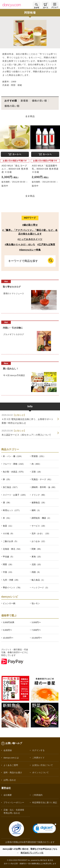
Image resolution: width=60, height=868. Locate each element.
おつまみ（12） (39, 541)
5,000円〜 (7, 630)
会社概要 (8, 795)
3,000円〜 (36, 622)
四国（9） (36, 572)
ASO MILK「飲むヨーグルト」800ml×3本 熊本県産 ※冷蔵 (15, 169)
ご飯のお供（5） (11, 541)
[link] (44, 829)
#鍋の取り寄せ (30, 225)
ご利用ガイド (38, 758)
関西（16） (8, 564)
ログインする (38, 750)
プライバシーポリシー (14, 803)
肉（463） (36, 464)
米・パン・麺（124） (13, 456)
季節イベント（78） (12, 588)
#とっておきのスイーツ (30, 239)
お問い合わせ (10, 780)
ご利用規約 (37, 795)
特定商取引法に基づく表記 (45, 803)
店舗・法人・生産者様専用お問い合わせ (14, 811)
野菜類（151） (38, 456)
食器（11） (8, 526)
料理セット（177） (12, 510)
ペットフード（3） (40, 588)
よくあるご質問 (11, 765)
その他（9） (9, 533)
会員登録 (8, 750)
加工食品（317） (11, 487)
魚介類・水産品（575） (14, 472)
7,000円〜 (36, 630)
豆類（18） (37, 472)
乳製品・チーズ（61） (42, 479)
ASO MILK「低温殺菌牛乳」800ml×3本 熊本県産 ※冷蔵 (45, 169)
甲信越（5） (9, 557)
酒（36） (7, 503)
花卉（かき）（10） (41, 533)
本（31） (7, 518)
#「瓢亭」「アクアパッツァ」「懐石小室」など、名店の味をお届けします (30, 232)
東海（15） (37, 557)
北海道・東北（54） (12, 549)
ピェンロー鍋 (9, 603)
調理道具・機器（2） (41, 518)
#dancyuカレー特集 (30, 250)
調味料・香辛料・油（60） (44, 487)
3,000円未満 (8, 622)
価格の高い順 (12, 106)
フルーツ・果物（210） (14, 464)
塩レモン (36, 603)
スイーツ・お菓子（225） (15, 495)
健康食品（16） (39, 503)
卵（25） (7, 479)
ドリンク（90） (39, 495)
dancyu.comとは (11, 758)
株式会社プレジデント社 (32, 853)
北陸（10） (37, 564)
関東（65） (37, 549)
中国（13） (8, 572)
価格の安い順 (39, 101)
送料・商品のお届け (13, 773)
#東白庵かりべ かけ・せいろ (20, 244)
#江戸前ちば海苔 (46, 244)
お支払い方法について (43, 765)
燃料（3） (36, 510)
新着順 (24, 101)
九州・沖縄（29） (11, 580)
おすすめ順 (11, 101)
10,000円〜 (8, 638)
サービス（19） (39, 526)
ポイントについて (40, 773)
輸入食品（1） (38, 580)
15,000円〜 (37, 638)
